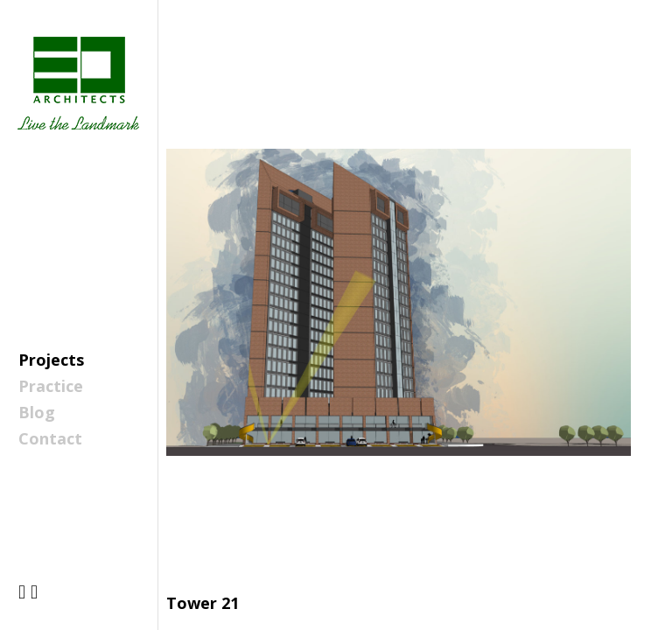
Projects (51, 360)
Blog (37, 412)
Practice (51, 386)
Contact (50, 438)
